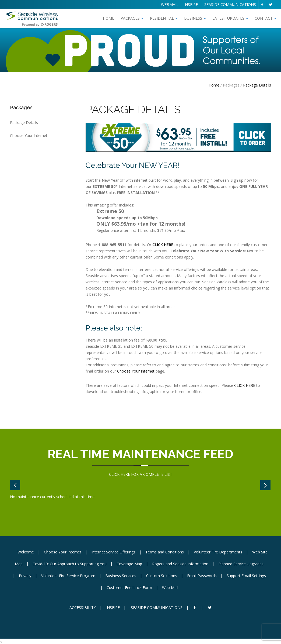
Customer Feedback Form (129, 588)
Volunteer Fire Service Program (68, 576)
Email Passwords (202, 576)
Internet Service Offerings (113, 552)
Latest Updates (230, 18)
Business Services (121, 576)
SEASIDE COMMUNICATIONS (230, 4)
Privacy (25, 576)
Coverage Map (129, 564)
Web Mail (170, 588)
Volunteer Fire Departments (218, 552)
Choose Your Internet (29, 135)
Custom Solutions (162, 576)
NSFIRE (191, 4)
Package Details (257, 85)
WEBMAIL (170, 4)
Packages (132, 18)
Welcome (26, 552)
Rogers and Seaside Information (180, 564)
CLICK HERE (245, 385)
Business (195, 18)
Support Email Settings (246, 576)
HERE (125, 474)
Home (108, 18)
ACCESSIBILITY (83, 607)
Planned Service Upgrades (241, 564)
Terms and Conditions (165, 552)
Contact (266, 18)
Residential (164, 18)
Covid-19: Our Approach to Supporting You (70, 564)
